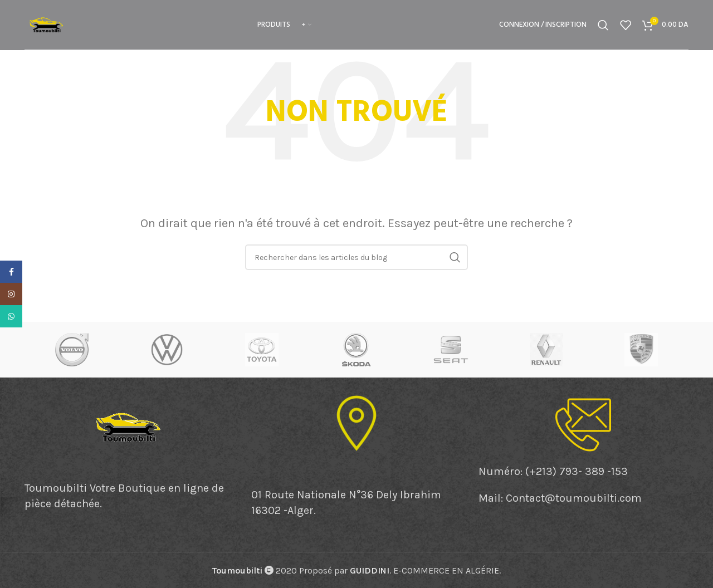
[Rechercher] (603, 25)
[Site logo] (47, 24)
